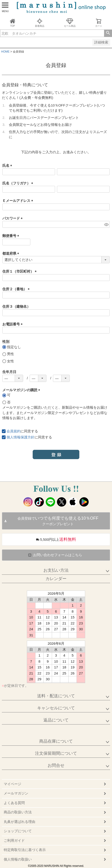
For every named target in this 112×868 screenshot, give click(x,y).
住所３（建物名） (16, 306)
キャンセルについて (56, 708)
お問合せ (56, 765)
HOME (5, 52)
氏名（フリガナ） (19, 183)
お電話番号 (13, 324)
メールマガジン (16, 793)
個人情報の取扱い (18, 859)
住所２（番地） (17, 289)
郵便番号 (12, 236)
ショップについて (18, 831)
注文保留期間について (56, 753)
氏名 (8, 165)
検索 (108, 33)
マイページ (12, 784)
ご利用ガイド (14, 840)
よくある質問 (14, 803)
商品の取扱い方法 (18, 812)
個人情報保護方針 (21, 437)
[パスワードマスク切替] (106, 224)
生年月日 (9, 372)
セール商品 (70, 23)
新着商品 (40, 23)
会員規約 (14, 431)
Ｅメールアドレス (19, 201)
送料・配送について (56, 696)
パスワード (13, 218)
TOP (13, 23)
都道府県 (12, 253)
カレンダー (56, 579)
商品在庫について (56, 741)
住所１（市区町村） (20, 271)
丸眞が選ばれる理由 (19, 822)
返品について (56, 720)
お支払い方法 (56, 570)
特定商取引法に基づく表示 (25, 850)
